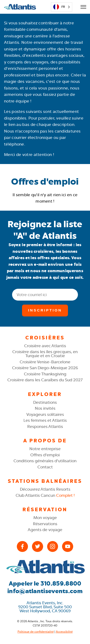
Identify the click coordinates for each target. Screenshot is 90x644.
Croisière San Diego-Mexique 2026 (45, 368)
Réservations (45, 524)
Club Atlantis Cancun (45, 495)
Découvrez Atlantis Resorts (45, 489)
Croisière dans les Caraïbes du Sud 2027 (45, 380)
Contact (45, 467)
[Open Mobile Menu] (83, 7)
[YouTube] (68, 547)
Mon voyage (45, 518)
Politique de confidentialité (36, 632)
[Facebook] (22, 547)
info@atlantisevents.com (45, 591)
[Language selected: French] (61, 7)
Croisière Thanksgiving (45, 374)
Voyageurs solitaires (45, 414)
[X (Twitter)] (38, 547)
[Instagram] (53, 547)
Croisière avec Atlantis (45, 346)
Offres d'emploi (45, 455)
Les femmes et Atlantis (45, 420)
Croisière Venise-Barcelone (45, 362)
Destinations (45, 402)
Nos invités (45, 408)
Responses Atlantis (45, 426)
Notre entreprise (45, 449)
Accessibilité (64, 632)
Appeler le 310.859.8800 (45, 584)
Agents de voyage (45, 530)
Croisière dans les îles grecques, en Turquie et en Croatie (45, 354)
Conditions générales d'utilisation (45, 461)
